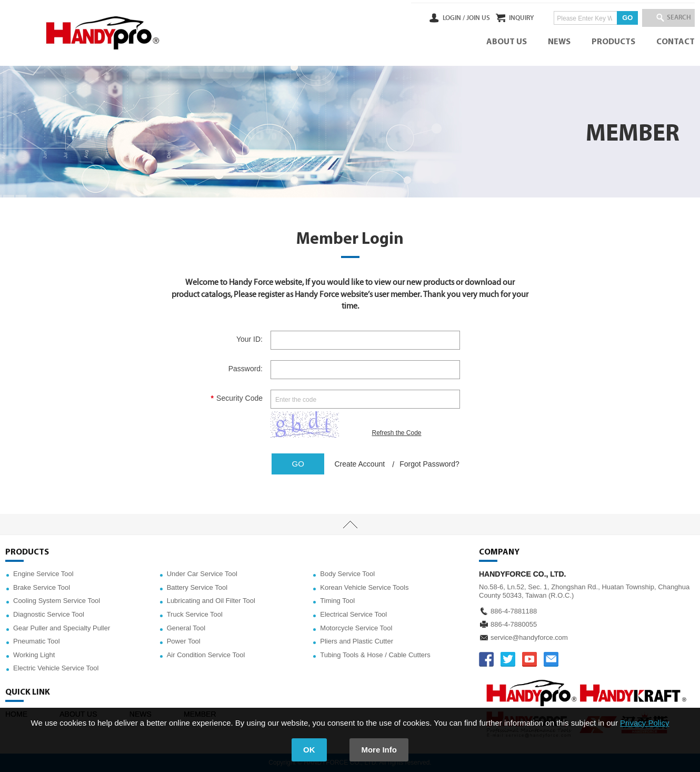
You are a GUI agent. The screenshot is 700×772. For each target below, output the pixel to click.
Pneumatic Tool (37, 641)
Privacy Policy (644, 723)
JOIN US (449, 18)
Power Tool (184, 641)
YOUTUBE (529, 659)
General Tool (186, 628)
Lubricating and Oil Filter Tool (211, 601)
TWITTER (508, 659)
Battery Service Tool (197, 587)
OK (309, 750)
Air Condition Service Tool (206, 655)
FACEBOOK (486, 659)
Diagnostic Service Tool (49, 614)
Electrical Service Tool (353, 614)
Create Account (359, 464)
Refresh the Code (396, 433)
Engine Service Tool (43, 574)
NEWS (559, 42)
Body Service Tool (347, 574)
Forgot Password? (429, 464)
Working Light (34, 655)
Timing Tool (337, 601)
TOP (350, 524)
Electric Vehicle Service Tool (56, 668)
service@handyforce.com (529, 637)
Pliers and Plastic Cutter (357, 641)
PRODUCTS (613, 42)
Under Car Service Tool (202, 574)
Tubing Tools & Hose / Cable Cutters (375, 655)
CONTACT (676, 42)
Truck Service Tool (195, 614)
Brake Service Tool (42, 587)
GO (613, 18)
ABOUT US (507, 42)
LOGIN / (425, 18)
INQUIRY (507, 18)
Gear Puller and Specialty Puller (62, 628)
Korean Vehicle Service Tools (364, 587)
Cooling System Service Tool (57, 601)
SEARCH (674, 18)
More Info (379, 750)
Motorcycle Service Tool (356, 628)
